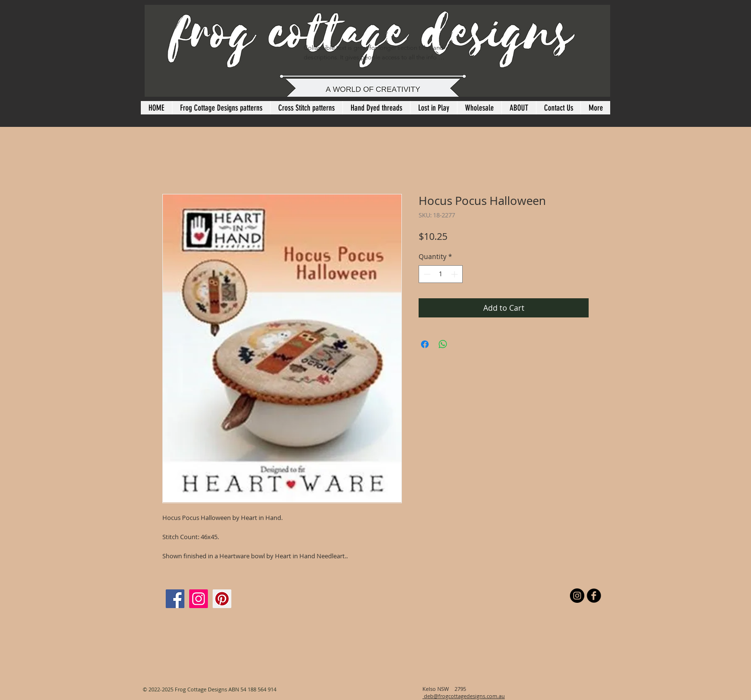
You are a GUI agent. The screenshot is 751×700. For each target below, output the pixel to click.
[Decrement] (426, 274)
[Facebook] (175, 599)
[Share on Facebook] (425, 344)
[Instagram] (199, 599)
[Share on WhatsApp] (443, 344)
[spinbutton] (441, 274)
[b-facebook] (594, 596)
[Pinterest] (222, 599)
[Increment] (455, 274)
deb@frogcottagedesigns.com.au (464, 696)
